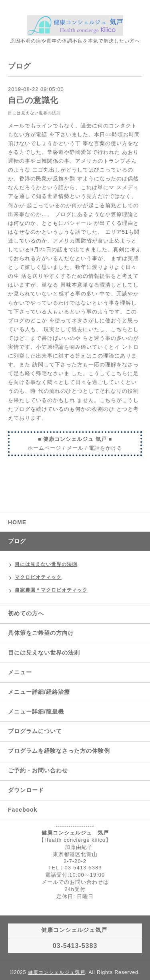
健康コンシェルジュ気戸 (57, 972)
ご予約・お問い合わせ (38, 770)
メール (75, 448)
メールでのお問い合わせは (75, 882)
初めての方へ (26, 613)
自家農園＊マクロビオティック (51, 590)
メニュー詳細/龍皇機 (36, 711)
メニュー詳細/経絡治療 (39, 692)
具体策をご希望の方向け (41, 633)
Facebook (23, 810)
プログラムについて (35, 731)
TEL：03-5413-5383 (75, 868)
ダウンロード (26, 790)
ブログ (17, 541)
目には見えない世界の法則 (34, 113)
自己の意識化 (33, 100)
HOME (17, 522)
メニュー (20, 672)
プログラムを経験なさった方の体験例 (59, 751)
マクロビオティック (38, 577)
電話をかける (106, 448)
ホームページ (44, 448)
